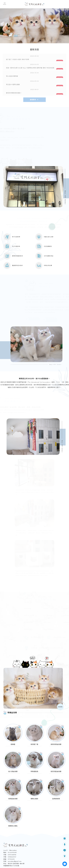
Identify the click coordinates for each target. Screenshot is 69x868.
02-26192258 (12, 833)
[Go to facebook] (65, 864)
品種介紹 (44, 856)
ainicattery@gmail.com (15, 842)
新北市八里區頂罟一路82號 (16, 844)
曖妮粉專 (31, 859)
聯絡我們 (44, 859)
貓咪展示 (24, 859)
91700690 (11, 840)
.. (41, 864)
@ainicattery (13, 831)
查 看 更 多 (33, 301)
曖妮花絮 (38, 859)
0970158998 (12, 836)
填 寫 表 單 (51, 301)
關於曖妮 (31, 856)
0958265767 (12, 838)
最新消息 (24, 856)
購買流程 (38, 856)
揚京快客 (28, 864)
